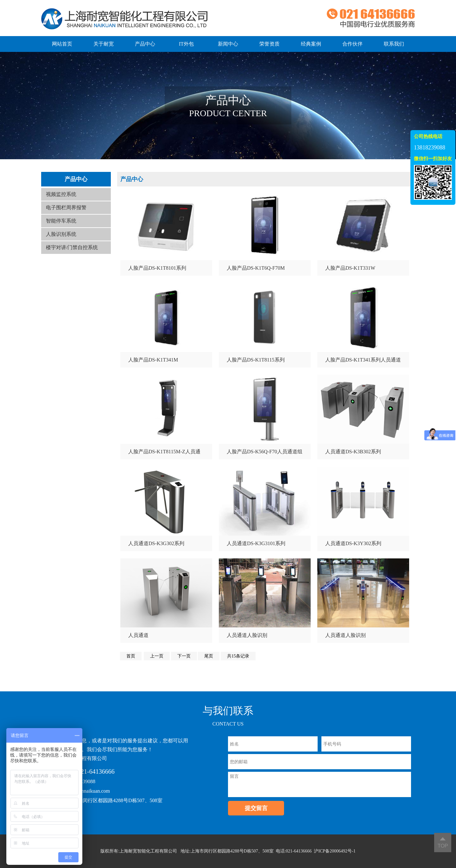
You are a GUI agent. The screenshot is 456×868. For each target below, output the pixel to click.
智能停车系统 (61, 221)
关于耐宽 (104, 44)
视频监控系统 (61, 194)
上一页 (157, 656)
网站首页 (62, 44)
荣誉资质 (269, 44)
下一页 (184, 656)
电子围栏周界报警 (66, 208)
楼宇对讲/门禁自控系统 (72, 247)
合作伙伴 (352, 44)
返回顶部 (443, 843)
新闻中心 (228, 44)
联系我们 (394, 44)
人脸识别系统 (61, 234)
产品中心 (145, 44)
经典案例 (311, 44)
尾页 (209, 656)
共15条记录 (238, 656)
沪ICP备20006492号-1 (335, 851)
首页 (131, 656)
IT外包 (186, 44)
